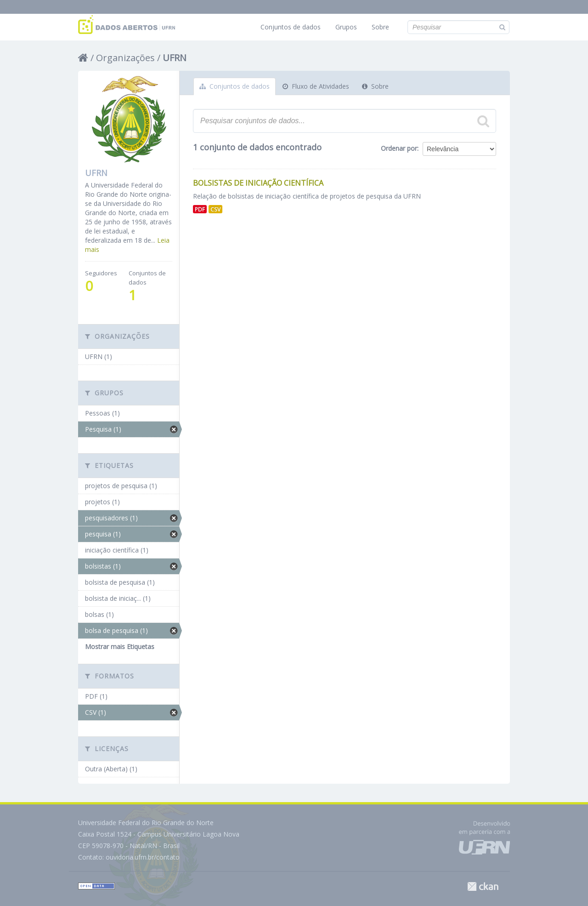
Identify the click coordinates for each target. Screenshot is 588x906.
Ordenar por (399, 148)
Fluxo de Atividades (316, 86)
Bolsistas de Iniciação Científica (258, 183)
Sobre (380, 27)
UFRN (175, 58)
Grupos (346, 27)
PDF (200, 209)
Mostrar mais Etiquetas (120, 647)
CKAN (483, 886)
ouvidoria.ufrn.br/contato (143, 857)
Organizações (125, 58)
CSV (215, 209)
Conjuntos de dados (291, 27)
